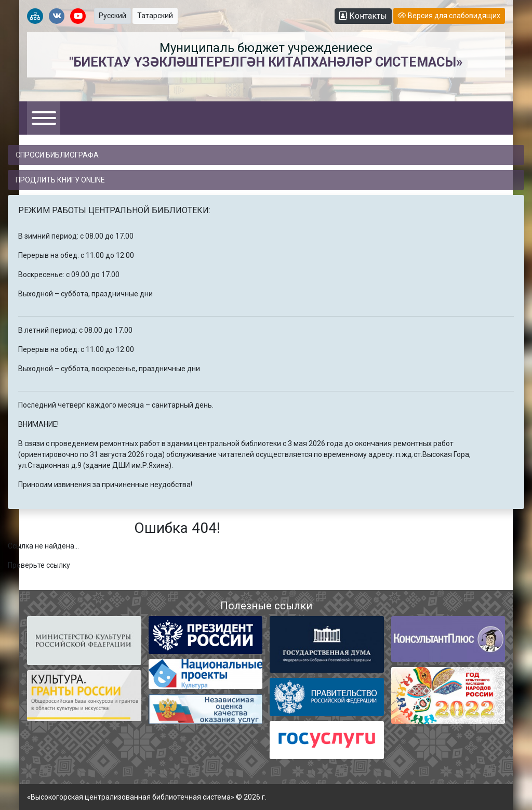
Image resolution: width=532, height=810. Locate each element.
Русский (112, 16)
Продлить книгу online (60, 180)
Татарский (155, 16)
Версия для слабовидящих (449, 16)
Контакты (363, 16)
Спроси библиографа (57, 155)
